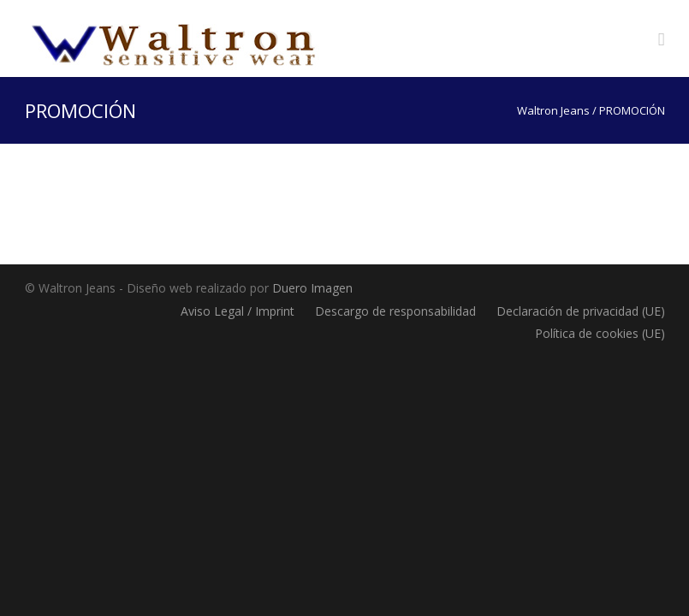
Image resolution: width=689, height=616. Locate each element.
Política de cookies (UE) (600, 333)
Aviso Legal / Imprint (238, 311)
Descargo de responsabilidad (395, 311)
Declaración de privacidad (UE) (581, 311)
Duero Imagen (312, 288)
